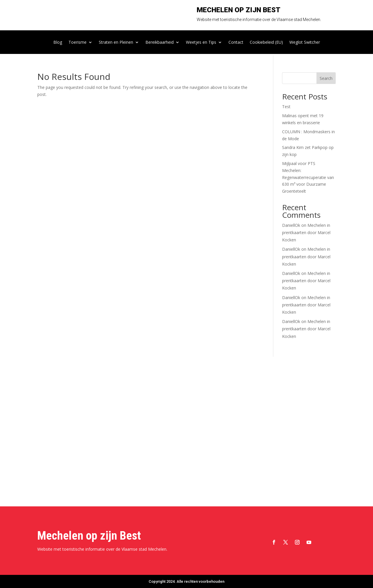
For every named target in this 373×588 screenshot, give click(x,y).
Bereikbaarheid (160, 43)
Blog (58, 43)
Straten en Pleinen (116, 43)
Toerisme (78, 43)
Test (286, 107)
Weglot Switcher (305, 43)
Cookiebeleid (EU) (266, 43)
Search (326, 78)
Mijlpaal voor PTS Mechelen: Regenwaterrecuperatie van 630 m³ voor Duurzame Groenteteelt (308, 177)
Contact (236, 43)
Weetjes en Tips (201, 43)
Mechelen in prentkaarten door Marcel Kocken (306, 232)
